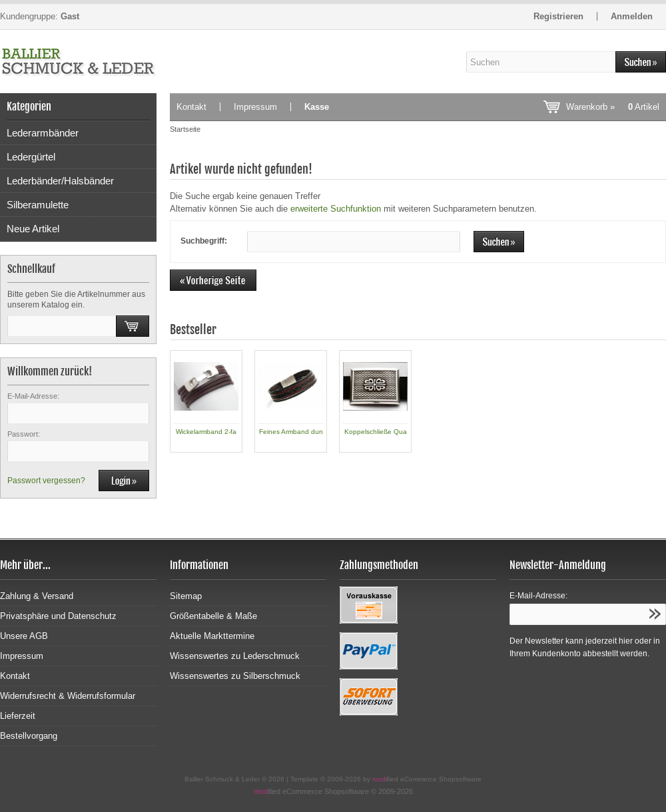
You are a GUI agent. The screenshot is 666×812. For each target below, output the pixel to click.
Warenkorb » (613, 107)
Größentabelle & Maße (213, 616)
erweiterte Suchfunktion (336, 209)
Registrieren (558, 16)
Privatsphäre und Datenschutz (58, 616)
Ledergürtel (31, 157)
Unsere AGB (24, 636)
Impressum (255, 107)
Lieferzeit (18, 716)
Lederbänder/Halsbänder (60, 181)
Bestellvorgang (29, 736)
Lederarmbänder (43, 133)
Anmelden (632, 16)
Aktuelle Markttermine (212, 636)
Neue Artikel (33, 229)
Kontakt (191, 107)
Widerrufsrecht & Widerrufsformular (68, 696)
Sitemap (186, 596)
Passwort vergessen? (46, 481)
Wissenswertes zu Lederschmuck (235, 656)
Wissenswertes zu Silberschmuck (235, 676)
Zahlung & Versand (37, 596)
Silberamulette (38, 205)
